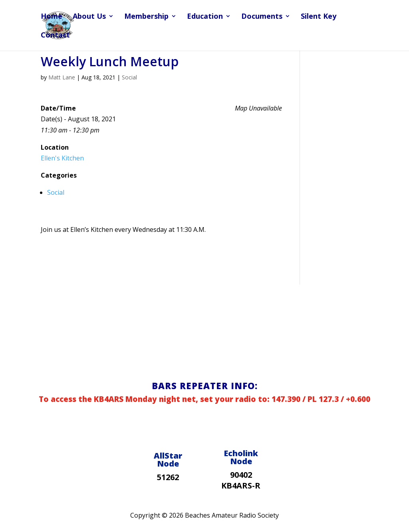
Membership (146, 17)
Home (52, 17)
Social (129, 77)
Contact (55, 36)
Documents (262, 17)
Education (205, 17)
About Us (89, 17)
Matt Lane (62, 77)
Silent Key (319, 17)
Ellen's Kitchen (62, 158)
